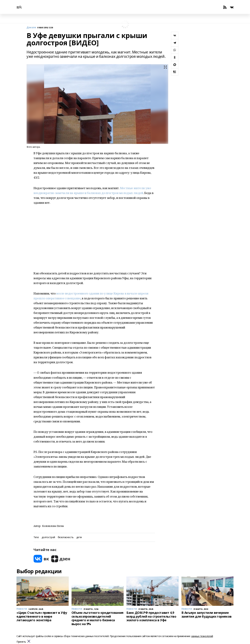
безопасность (66, 537)
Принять (21, 642)
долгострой (48, 537)
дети (79, 537)
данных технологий (202, 636)
